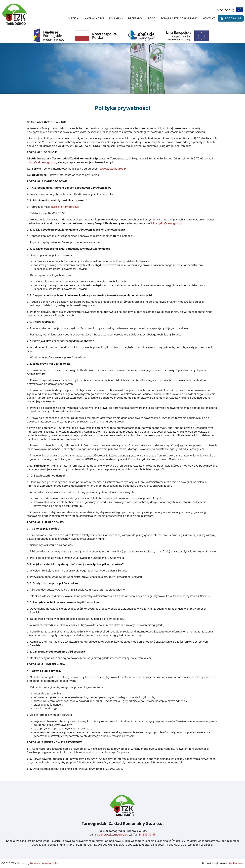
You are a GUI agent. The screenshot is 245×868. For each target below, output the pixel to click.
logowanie (231, 18)
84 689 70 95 (147, 835)
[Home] (15, 14)
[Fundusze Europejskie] (240, 9)
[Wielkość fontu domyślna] (218, 10)
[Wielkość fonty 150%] (222, 10)
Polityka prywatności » (44, 863)
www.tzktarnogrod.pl (113, 169)
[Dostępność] (233, 10)
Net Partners (236, 863)
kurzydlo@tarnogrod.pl (168, 223)
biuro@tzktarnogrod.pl (42, 162)
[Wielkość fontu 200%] (228, 10)
